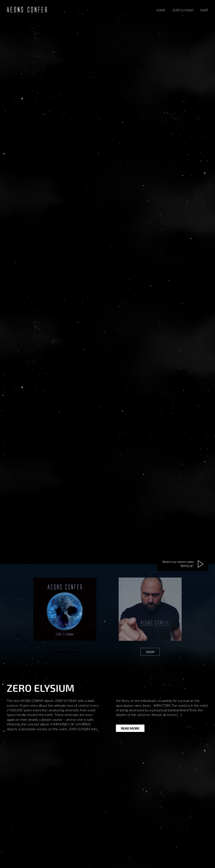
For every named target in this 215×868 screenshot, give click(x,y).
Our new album (65, 652)
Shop (204, 10)
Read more (130, 728)
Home (161, 10)
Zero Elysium (183, 10)
